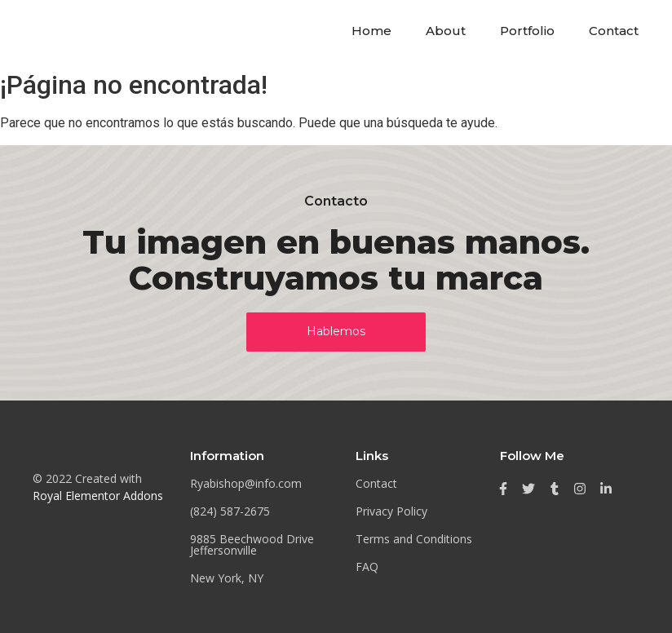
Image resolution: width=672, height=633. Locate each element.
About (446, 31)
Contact (614, 31)
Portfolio (527, 31)
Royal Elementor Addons (98, 496)
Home (371, 31)
